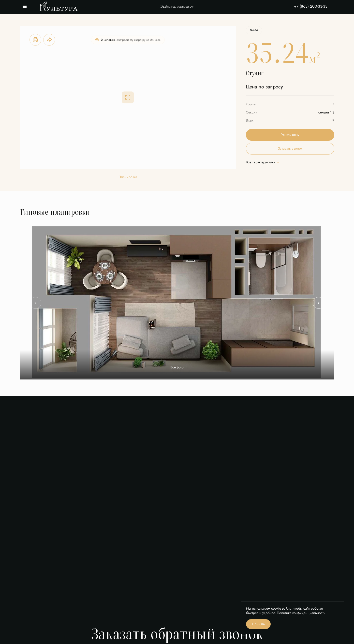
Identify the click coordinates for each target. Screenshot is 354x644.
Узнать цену (290, 135)
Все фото (177, 367)
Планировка (128, 177)
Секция (251, 112)
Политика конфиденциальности (301, 613)
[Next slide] (319, 303)
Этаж (250, 120)
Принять (258, 624)
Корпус (251, 104)
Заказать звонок (290, 148)
